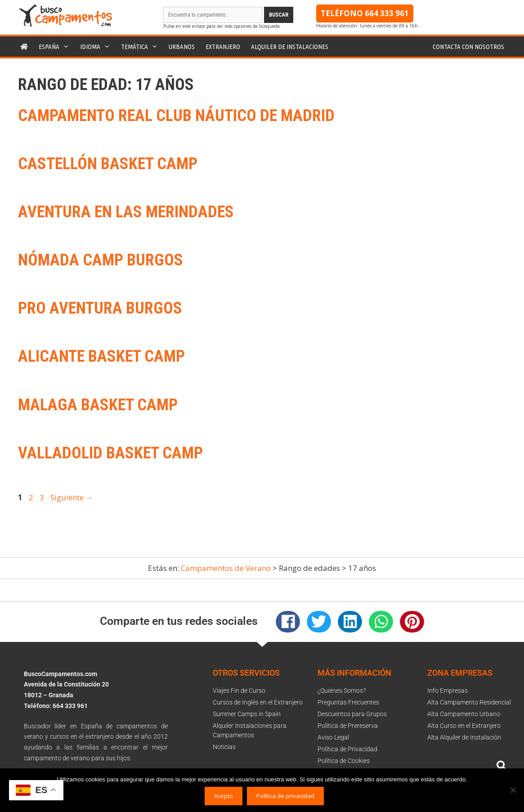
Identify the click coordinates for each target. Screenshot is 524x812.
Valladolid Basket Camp (110, 453)
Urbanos (182, 47)
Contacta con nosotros (468, 47)
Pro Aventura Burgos (100, 308)
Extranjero (223, 47)
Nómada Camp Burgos (101, 260)
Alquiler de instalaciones (290, 47)
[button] (288, 622)
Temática (142, 47)
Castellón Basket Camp (108, 164)
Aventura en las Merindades (126, 212)
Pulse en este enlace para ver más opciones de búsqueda (222, 26)
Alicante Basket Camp (101, 356)
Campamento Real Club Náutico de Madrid (176, 116)
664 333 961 (387, 13)
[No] (513, 790)
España (57, 47)
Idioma (98, 47)
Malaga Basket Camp (98, 405)
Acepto (224, 796)
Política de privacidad (285, 796)
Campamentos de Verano (226, 568)
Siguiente (72, 497)
